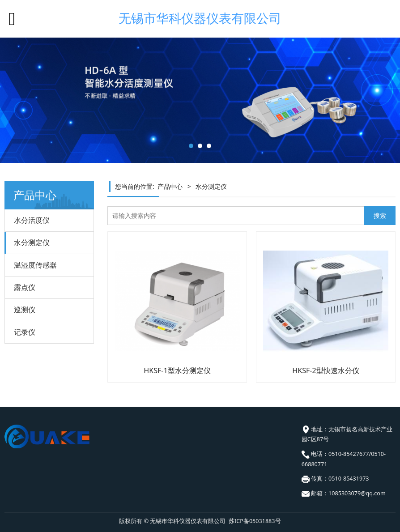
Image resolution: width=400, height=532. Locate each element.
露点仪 (25, 287)
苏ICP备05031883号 (255, 521)
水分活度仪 (32, 220)
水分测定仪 (32, 243)
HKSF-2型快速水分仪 (326, 370)
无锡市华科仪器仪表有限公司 (200, 18)
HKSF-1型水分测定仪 (177, 370)
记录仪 (25, 332)
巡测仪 (25, 310)
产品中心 (170, 186)
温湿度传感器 (35, 265)
